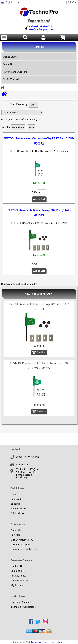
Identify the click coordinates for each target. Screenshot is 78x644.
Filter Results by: (19, 104)
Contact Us (22, 465)
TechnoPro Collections (23, 607)
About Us (16, 530)
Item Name (18, 127)
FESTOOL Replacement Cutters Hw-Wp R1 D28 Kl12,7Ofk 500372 (39, 141)
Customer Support (21, 602)
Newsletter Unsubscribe (24, 549)
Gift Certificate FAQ (22, 540)
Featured (16, 499)
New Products (18, 509)
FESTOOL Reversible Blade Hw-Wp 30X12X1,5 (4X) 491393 (39, 213)
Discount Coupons (21, 545)
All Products (17, 513)
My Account (17, 585)
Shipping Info (18, 571)
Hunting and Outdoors (15, 72)
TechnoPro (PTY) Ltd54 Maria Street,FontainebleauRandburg (28, 473)
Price (32, 127)
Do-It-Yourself (11, 79)
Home (14, 494)
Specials (15, 504)
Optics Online (10, 57)
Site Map (16, 535)
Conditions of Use (21, 581)
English (7, 2)
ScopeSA (8, 64)
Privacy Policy (18, 576)
